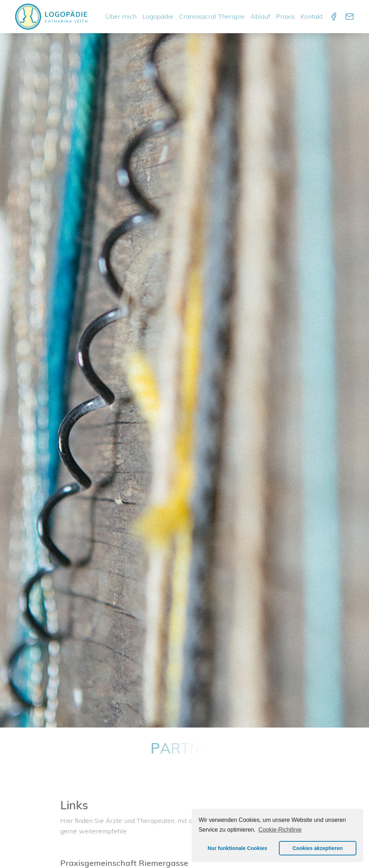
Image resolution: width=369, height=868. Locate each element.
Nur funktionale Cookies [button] (237, 848)
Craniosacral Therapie (212, 16)
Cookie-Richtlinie (280, 830)
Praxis (285, 16)
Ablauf (260, 16)
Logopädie (158, 16)
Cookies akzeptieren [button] (318, 848)
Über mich (121, 16)
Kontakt (312, 16)
